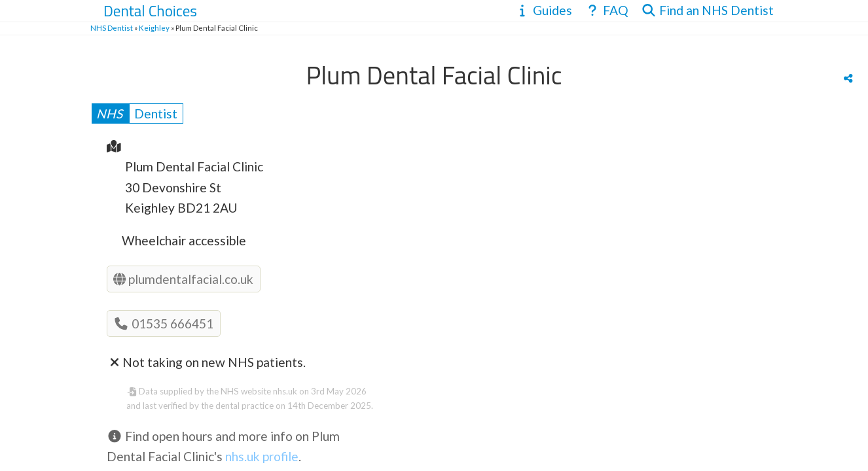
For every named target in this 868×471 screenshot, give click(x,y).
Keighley (154, 28)
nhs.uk (285, 391)
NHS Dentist (112, 28)
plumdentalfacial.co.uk (183, 279)
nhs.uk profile (262, 456)
